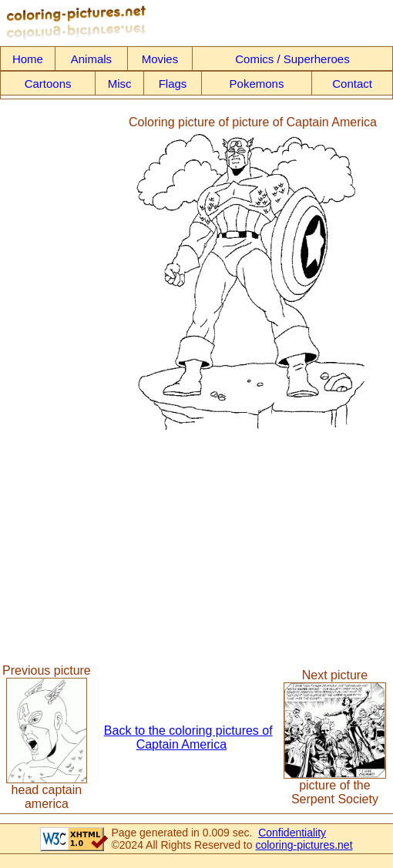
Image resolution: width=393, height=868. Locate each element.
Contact (352, 84)
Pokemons (257, 84)
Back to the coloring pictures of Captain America (188, 737)
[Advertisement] (64, 273)
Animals (91, 59)
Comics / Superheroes (292, 59)
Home (28, 59)
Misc (120, 84)
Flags (173, 84)
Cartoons (48, 84)
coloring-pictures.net (304, 845)
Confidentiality (292, 833)
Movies (160, 59)
